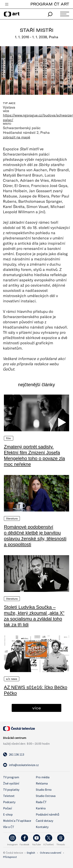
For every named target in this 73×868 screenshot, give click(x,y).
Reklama (42, 783)
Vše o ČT (9, 827)
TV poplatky (11, 790)
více (37, 708)
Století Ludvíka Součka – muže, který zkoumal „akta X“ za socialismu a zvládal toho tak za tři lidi (34, 616)
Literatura (12, 518)
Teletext (9, 796)
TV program (11, 777)
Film (9, 438)
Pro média (43, 777)
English (31, 853)
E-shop (8, 814)
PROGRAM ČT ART (50, 4)
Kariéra (41, 808)
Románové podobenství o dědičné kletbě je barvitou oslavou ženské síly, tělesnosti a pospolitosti (35, 536)
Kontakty (42, 827)
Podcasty (9, 802)
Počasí (7, 808)
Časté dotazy (44, 821)
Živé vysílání (11, 783)
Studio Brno (44, 790)
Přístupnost (10, 857)
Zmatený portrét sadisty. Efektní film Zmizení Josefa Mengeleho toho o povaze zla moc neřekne (34, 455)
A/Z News (12, 679)
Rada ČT (41, 802)
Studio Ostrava (46, 796)
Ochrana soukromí (51, 853)
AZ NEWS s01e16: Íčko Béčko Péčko (36, 690)
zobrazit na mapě (17, 137)
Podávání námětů (47, 814)
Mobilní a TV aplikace (17, 821)
